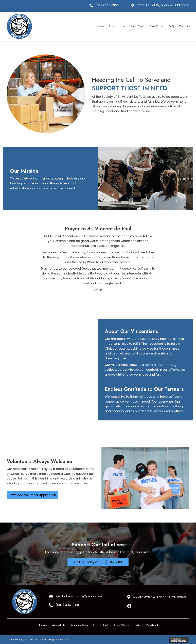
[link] (100, 26)
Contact (152, 625)
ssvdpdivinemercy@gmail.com (79, 596)
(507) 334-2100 (107, 5)
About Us (59, 625)
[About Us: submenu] (124, 26)
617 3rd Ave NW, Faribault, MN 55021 (163, 5)
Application (79, 625)
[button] (33, 495)
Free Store (122, 625)
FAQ (138, 625)
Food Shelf (101, 625)
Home (42, 625)
